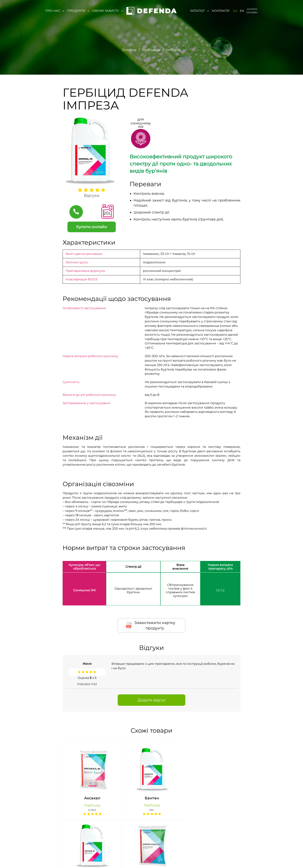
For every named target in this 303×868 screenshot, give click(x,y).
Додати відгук (152, 700)
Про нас (55, 11)
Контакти (221, 11)
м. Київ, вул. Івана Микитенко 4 (96, 858)
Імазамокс (151, 254)
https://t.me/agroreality (265, 857)
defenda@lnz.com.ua (169, 858)
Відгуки (92, 195)
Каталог (200, 11)
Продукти (78, 11)
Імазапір (180, 254)
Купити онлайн (252, 11)
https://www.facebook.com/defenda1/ (216, 858)
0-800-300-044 (136, 854)
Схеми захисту (108, 11)
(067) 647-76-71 (136, 861)
